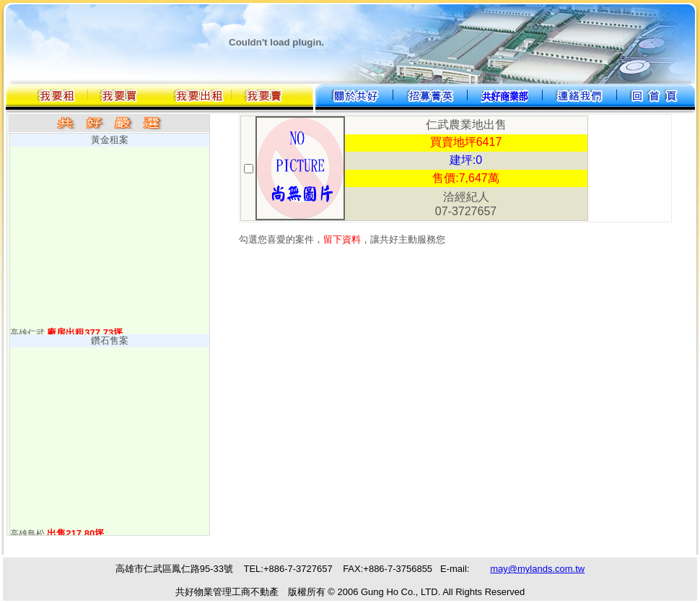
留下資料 (342, 239)
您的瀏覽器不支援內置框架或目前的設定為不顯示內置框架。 (350, 579)
